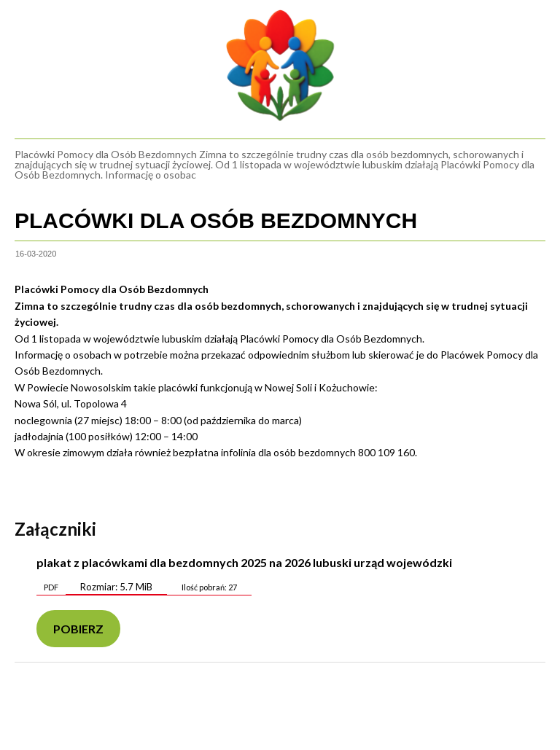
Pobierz (78, 629)
